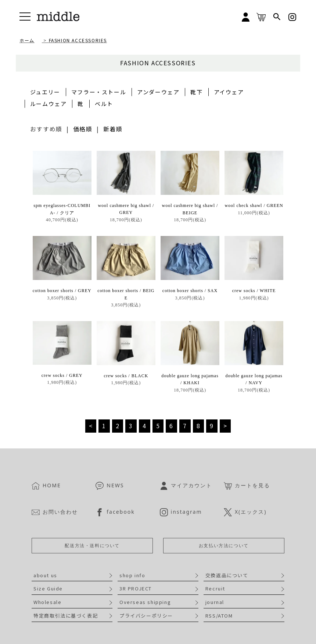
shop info (132, 575)
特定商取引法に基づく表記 (66, 616)
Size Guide (48, 588)
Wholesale (47, 602)
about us (45, 575)
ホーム (27, 40)
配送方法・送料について (92, 545)
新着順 (113, 129)
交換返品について (227, 575)
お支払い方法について (224, 545)
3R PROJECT (136, 588)
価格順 (83, 129)
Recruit (215, 588)
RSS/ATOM (219, 616)
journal (215, 602)
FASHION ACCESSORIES (78, 40)
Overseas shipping (145, 602)
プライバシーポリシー (146, 616)
